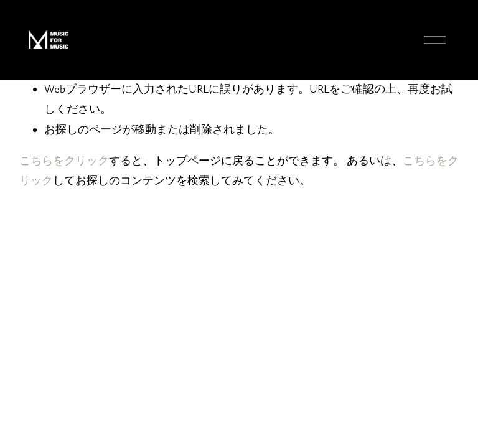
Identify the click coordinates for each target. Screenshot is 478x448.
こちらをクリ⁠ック (64, 160)
